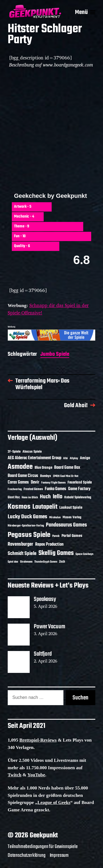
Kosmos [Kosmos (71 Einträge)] (19, 507)
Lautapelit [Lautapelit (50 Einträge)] (45, 507)
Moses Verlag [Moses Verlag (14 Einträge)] (72, 517)
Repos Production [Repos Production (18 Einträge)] (49, 545)
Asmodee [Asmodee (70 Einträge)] (20, 467)
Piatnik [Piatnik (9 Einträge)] (56, 536)
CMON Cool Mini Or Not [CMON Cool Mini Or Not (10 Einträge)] (66, 476)
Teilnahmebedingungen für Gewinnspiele (43, 847)
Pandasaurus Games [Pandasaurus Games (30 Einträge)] (66, 525)
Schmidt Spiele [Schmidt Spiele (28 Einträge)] (22, 554)
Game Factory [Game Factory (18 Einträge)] (79, 489)
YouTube (36, 775)
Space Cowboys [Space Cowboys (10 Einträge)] (84, 554)
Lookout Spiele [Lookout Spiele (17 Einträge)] (71, 508)
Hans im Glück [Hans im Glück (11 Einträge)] (30, 497)
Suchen (80, 698)
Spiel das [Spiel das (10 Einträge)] (13, 562)
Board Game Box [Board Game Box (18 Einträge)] (67, 468)
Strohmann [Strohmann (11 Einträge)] (26, 562)
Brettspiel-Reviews (38, 740)
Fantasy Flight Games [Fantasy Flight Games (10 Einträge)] (53, 483)
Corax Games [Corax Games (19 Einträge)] (18, 482)
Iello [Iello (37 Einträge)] (58, 497)
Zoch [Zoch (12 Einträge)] (62, 562)
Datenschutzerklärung (27, 855)
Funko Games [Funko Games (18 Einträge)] (55, 489)
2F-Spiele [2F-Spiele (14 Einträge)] (14, 452)
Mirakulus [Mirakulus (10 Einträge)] (55, 517)
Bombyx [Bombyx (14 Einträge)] (46, 476)
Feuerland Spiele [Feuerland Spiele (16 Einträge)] (80, 482)
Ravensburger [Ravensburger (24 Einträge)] (20, 544)
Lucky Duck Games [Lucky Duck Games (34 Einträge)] (27, 517)
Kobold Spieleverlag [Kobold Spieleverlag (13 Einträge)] (78, 497)
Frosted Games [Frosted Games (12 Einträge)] (33, 489)
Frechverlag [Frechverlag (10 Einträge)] (15, 489)
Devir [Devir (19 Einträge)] (35, 482)
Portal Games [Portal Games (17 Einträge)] (72, 536)
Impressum (59, 855)
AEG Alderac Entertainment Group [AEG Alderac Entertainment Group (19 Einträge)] (34, 458)
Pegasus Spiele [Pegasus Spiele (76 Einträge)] (29, 535)
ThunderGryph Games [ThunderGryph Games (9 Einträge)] (46, 562)
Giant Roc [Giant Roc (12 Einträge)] (14, 497)
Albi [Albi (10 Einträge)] (66, 458)
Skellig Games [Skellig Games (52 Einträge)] (56, 553)
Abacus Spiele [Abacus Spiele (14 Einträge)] (32, 452)
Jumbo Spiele (55, 355)
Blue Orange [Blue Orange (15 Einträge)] (43, 468)
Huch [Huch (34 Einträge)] (45, 497)
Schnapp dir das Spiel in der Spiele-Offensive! (48, 309)
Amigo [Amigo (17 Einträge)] (85, 458)
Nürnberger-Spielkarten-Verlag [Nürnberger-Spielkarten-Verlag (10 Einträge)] (26, 526)
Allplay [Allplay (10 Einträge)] (74, 458)
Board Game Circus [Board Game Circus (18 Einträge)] (23, 476)
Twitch (15, 775)
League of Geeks (54, 802)
